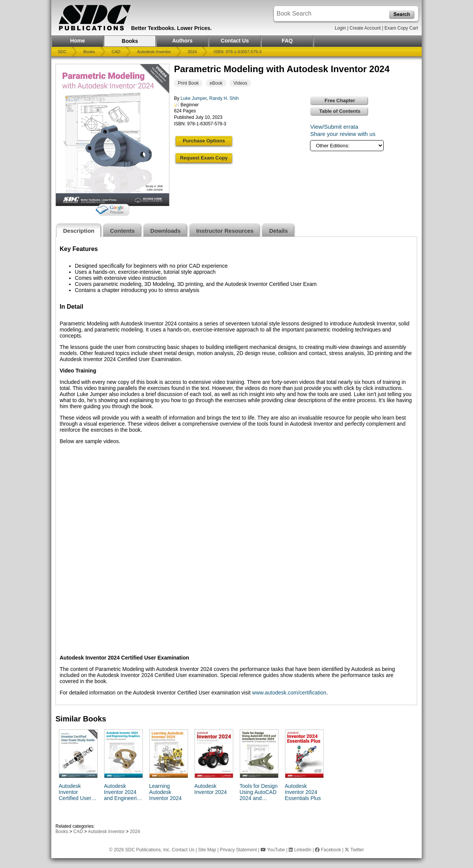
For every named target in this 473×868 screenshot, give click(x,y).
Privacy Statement (238, 850)
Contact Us (235, 41)
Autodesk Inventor (154, 52)
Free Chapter (340, 100)
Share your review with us (343, 134)
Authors (182, 41)
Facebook (328, 850)
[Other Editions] (347, 146)
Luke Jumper (194, 98)
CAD (116, 52)
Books (130, 41)
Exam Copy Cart (401, 28)
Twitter (354, 850)
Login (340, 28)
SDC (62, 52)
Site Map (207, 850)
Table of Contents (340, 111)
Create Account (365, 28)
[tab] (79, 230)
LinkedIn (300, 850)
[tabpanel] (236, 471)
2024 (192, 52)
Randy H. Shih (224, 98)
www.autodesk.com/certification (289, 693)
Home (78, 41)
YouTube (273, 850)
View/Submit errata (334, 127)
